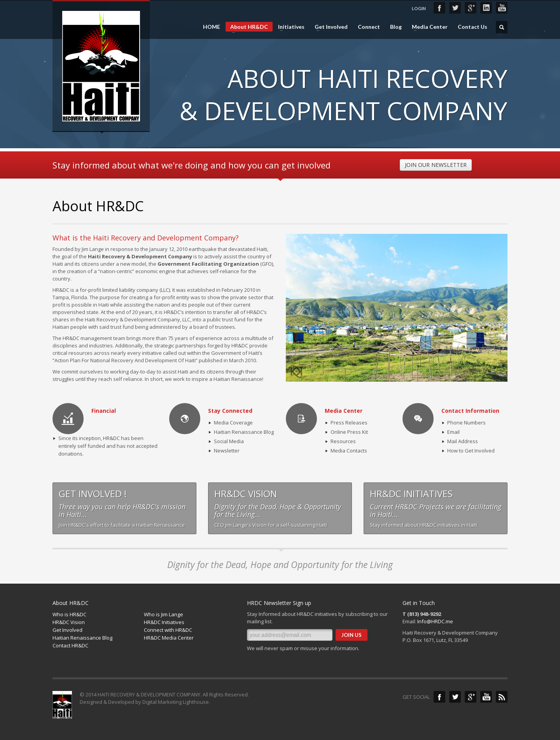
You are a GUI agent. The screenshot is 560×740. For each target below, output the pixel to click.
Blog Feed (502, 697)
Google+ (471, 8)
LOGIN (419, 8)
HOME (212, 27)
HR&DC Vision (69, 622)
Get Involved (329, 27)
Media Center (427, 27)
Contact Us (472, 27)
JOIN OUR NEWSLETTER (436, 165)
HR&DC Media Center (169, 638)
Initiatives (289, 27)
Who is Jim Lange (164, 614)
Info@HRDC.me (435, 621)
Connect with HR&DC (168, 630)
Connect (369, 27)
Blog (396, 27)
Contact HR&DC (70, 645)
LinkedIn (486, 8)
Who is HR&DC (69, 614)
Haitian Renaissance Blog (82, 638)
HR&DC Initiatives (164, 622)
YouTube (502, 8)
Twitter (455, 8)
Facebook (439, 8)
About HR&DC (247, 27)
